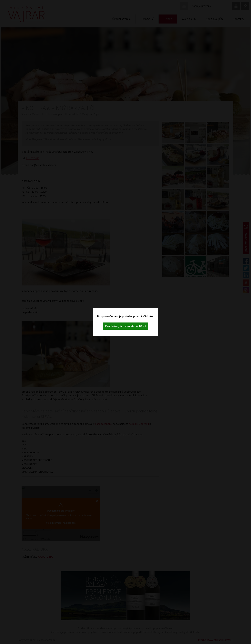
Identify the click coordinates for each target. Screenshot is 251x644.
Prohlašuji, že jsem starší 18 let (125, 326)
